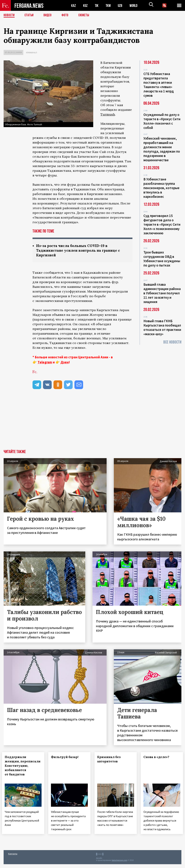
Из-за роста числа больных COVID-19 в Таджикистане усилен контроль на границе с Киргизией (80, 251)
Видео (49, 15)
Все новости (172, 342)
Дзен (65, 363)
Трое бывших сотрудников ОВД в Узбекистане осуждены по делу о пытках (162, 259)
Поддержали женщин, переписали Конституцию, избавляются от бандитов (18, 768)
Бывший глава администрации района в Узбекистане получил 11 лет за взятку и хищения (162, 293)
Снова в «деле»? (158, 758)
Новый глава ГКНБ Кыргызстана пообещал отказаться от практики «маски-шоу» (162, 327)
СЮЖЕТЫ (86, 15)
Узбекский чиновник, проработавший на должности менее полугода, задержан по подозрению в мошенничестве (162, 149)
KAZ (74, 6)
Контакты (13, 857)
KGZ (85, 6)
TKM (109, 6)
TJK (97, 6)
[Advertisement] (92, 423)
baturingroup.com (119, 864)
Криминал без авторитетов (111, 760)
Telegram (45, 363)
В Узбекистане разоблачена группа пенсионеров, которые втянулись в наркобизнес (161, 188)
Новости (9, 15)
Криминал (32, 53)
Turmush (108, 114)
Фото (67, 15)
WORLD (135, 6)
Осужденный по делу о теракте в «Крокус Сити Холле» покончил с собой (162, 121)
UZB (121, 6)
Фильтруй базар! (66, 758)
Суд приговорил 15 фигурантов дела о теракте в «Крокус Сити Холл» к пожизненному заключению (162, 224)
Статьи (30, 15)
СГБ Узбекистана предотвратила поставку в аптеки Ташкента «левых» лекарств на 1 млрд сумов (159, 85)
